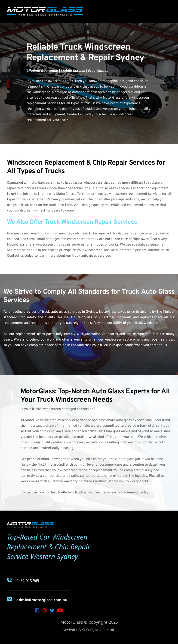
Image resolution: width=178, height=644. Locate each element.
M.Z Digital (105, 630)
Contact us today (20, 256)
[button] (129, 11)
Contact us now (33, 493)
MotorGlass (112, 98)
